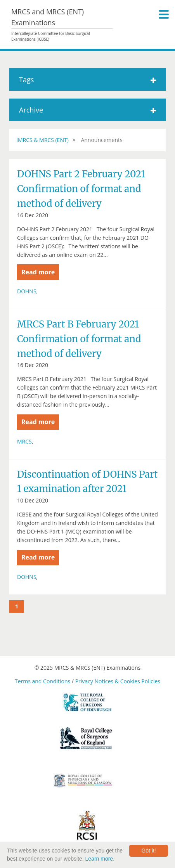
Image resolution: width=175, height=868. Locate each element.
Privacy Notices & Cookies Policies (118, 681)
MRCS (24, 441)
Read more (38, 272)
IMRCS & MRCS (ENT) (42, 140)
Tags (87, 80)
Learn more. (100, 859)
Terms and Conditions (42, 681)
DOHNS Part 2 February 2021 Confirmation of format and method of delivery (81, 189)
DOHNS (27, 291)
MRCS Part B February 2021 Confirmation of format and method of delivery (79, 339)
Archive (87, 110)
